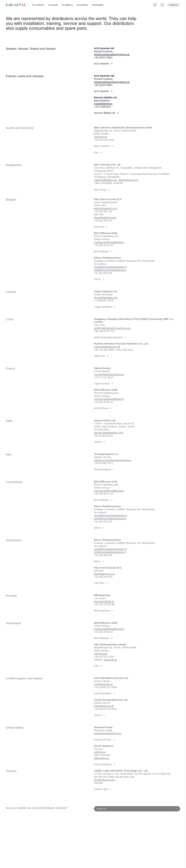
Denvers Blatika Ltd (107, 113)
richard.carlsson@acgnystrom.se (112, 54)
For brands (53, 5)
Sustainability (98, 5)
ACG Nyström (104, 64)
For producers (38, 5)
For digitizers (67, 5)
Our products (82, 5)
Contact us (174, 5)
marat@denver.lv (103, 104)
